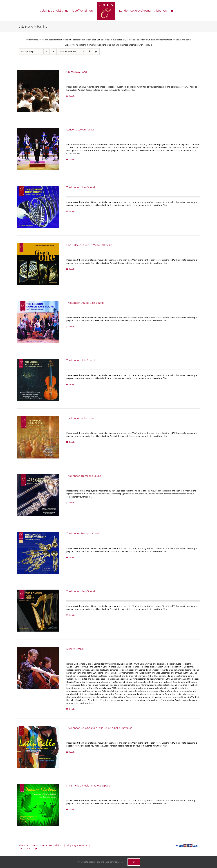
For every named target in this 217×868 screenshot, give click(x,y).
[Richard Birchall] (38, 668)
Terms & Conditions (52, 845)
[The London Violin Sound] (38, 437)
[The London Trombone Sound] (38, 495)
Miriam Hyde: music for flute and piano (88, 786)
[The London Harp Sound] (38, 611)
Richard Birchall (75, 649)
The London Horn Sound (81, 187)
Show (68, 52)
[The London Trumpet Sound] (38, 553)
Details (72, 96)
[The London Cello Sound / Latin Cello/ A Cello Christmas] (38, 747)
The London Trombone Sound (84, 476)
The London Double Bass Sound (85, 303)
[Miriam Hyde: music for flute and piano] (38, 805)
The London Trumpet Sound (83, 534)
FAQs (35, 845)
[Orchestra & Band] (38, 91)
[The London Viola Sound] (38, 380)
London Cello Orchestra (80, 130)
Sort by (27, 52)
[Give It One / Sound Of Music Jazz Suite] (38, 264)
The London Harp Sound (81, 591)
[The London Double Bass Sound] (38, 322)
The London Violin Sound (81, 418)
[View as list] (96, 52)
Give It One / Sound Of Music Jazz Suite (89, 245)
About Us (23, 845)
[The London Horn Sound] (38, 207)
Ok (134, 862)
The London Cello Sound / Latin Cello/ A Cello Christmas (99, 728)
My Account (25, 849)
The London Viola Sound (81, 360)
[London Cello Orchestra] (38, 149)
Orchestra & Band (77, 72)
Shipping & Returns (77, 845)
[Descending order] (54, 52)
